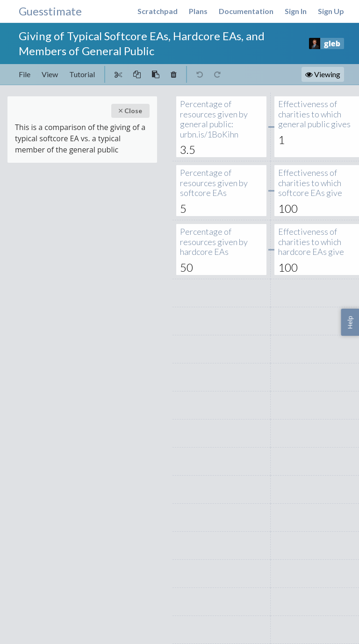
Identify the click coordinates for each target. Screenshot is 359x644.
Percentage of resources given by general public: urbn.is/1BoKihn (216, 119)
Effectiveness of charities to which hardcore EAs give (314, 242)
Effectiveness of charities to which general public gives (314, 114)
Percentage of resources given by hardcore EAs (216, 242)
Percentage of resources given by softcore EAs (216, 183)
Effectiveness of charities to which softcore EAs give (314, 183)
